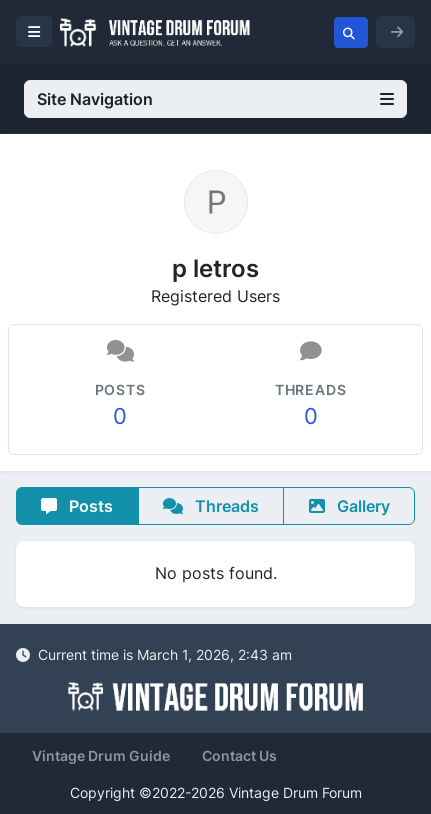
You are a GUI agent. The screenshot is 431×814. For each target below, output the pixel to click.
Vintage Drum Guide (101, 755)
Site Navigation (215, 99)
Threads (211, 506)
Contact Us (239, 755)
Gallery (349, 506)
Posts (77, 506)
